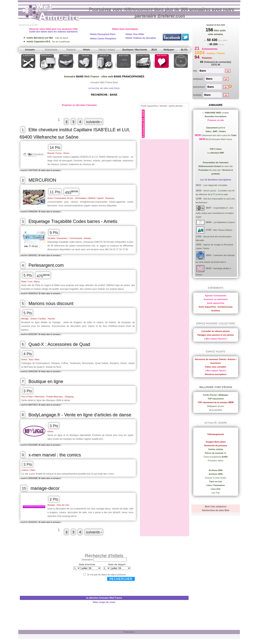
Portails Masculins (55, 397)
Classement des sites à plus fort (219, 135)
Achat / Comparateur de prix (60, 198)
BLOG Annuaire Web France (219, 139)
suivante (94, 122)
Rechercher (121, 579)
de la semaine (216, 410)
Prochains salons (216, 461)
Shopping (69, 397)
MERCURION (42, 180)
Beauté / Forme (55, 153)
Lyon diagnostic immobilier (215, 185)
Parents (51, 319)
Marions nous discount (51, 303)
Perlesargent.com (46, 265)
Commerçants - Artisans (80, 238)
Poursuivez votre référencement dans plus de (161, 12)
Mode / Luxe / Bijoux (31, 282)
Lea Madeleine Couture (224, 222)
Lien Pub (216, 493)
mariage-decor (45, 488)
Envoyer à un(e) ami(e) (216, 478)
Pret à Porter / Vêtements (33, 397)
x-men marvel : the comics (55, 455)
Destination (87, 560)
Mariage (25, 319)
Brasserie (110, 198)
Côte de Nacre (48, 38)
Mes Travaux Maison (223, 230)
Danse (51, 431)
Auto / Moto (34, 359)
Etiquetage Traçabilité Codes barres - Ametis (73, 221)
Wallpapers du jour (216, 406)
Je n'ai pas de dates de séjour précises (106, 575)
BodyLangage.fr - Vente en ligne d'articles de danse (80, 415)
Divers (66, 153)
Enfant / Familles (38, 319)
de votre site (216, 166)
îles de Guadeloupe (48, 42)
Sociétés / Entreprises (58, 238)
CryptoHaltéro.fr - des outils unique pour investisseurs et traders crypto (215, 212)
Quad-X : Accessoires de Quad (59, 344)
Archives (216, 311)
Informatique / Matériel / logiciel (89, 198)
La (216, 153)
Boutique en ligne (46, 381)
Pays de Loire (63, 505)
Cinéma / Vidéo (28, 470)
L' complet (216, 113)
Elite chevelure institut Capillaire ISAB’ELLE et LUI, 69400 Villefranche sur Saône (75, 133)
